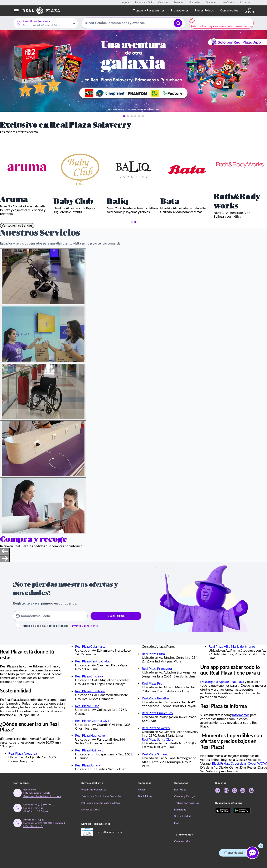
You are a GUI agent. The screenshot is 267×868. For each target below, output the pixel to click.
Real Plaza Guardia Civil (92, 721)
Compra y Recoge (184, 796)
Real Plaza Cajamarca (90, 646)
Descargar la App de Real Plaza (222, 682)
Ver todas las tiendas (17, 225)
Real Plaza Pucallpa (156, 698)
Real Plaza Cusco (87, 706)
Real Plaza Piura (153, 654)
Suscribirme (116, 616)
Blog (177, 823)
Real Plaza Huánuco (89, 750)
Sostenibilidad (182, 816)
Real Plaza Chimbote (90, 691)
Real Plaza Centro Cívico (93, 661)
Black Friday (221, 763)
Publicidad (180, 810)
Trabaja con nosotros (187, 803)
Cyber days (239, 763)
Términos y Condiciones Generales (101, 796)
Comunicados (182, 841)
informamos (241, 715)
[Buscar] (178, 23)
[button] (124, 116)
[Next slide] (5, 559)
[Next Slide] (260, 71)
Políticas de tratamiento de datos (101, 803)
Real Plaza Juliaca (88, 765)
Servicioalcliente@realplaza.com (42, 796)
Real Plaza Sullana (155, 754)
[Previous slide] (5, 552)
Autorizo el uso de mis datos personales (60, 626)
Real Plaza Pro (152, 683)
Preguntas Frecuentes (94, 790)
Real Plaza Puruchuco (157, 713)
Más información (33, 826)
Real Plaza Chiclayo (89, 676)
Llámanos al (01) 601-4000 (39, 805)
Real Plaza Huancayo (90, 735)
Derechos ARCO (91, 810)
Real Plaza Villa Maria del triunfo (232, 646)
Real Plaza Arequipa (23, 753)
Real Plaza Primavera (157, 668)
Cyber (142, 790)
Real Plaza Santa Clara (158, 739)
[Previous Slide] (7, 71)
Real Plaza (180, 790)
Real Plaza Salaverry (156, 728)
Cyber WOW (257, 763)
